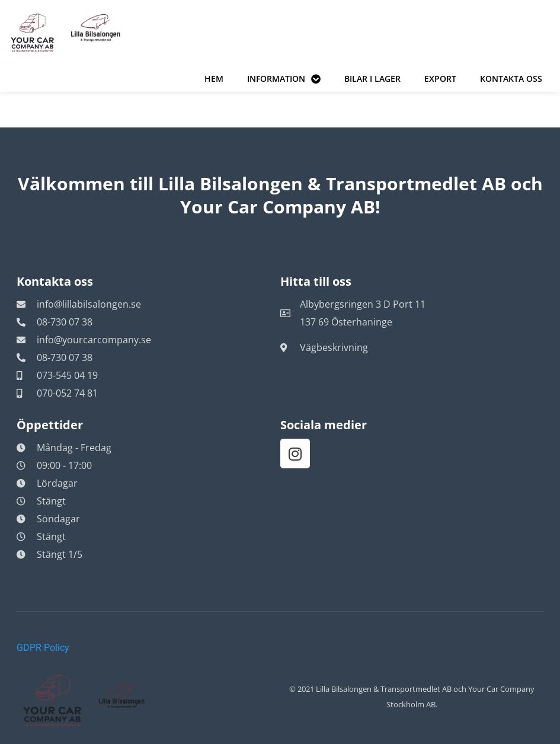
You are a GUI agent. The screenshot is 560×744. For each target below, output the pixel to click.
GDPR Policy (43, 648)
